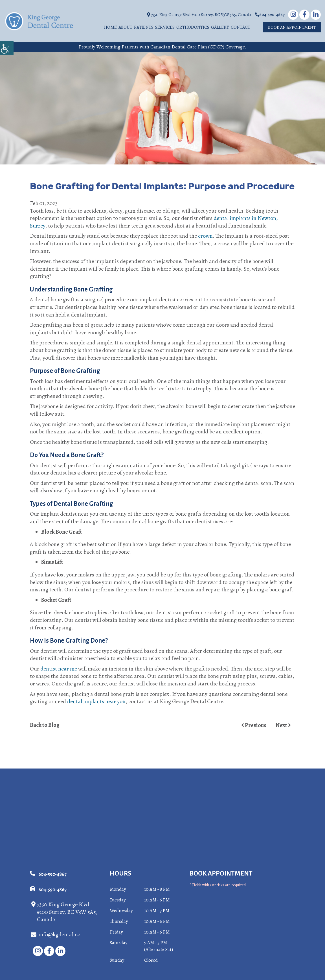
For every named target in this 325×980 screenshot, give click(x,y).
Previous (254, 726)
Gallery (220, 28)
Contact (241, 28)
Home (110, 28)
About (125, 28)
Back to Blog (45, 725)
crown (205, 236)
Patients (144, 28)
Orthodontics (193, 28)
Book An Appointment (292, 28)
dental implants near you (96, 702)
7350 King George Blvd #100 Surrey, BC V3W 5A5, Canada (199, 15)
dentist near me (59, 669)
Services (165, 28)
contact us (140, 702)
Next (283, 726)
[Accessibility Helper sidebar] (7, 48)
